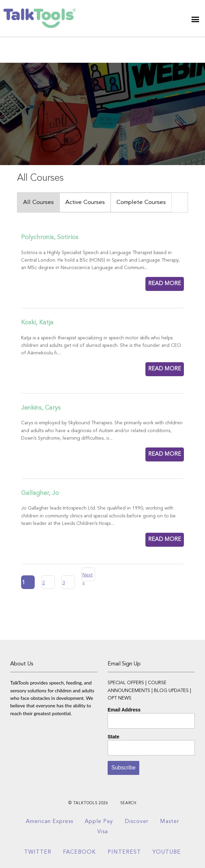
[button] (195, 19)
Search (128, 803)
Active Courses (85, 202)
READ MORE (165, 284)
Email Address (124, 710)
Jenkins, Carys (41, 408)
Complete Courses (141, 202)
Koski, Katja (37, 323)
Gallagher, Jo (40, 493)
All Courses (38, 202)
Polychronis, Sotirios (50, 237)
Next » (88, 577)
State (113, 737)
